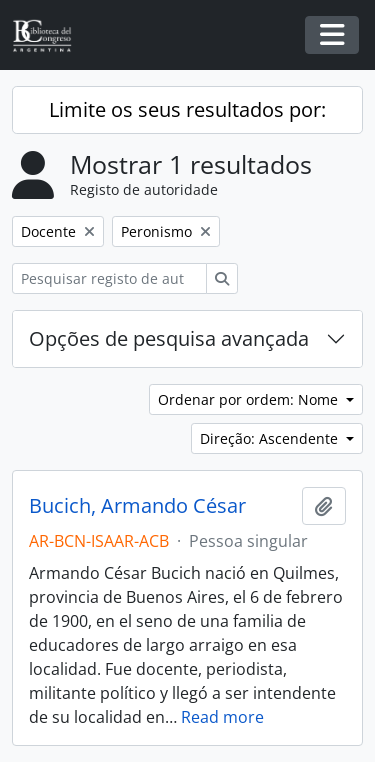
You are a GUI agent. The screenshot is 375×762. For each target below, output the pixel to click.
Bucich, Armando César (137, 506)
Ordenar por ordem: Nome (250, 399)
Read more (222, 717)
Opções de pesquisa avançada (169, 338)
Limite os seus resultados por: (187, 109)
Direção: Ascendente (271, 438)
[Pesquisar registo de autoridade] (109, 278)
